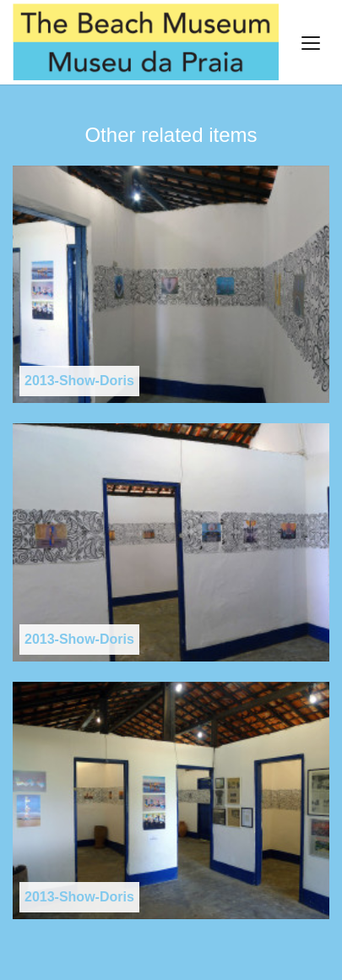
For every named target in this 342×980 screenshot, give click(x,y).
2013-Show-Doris (79, 381)
